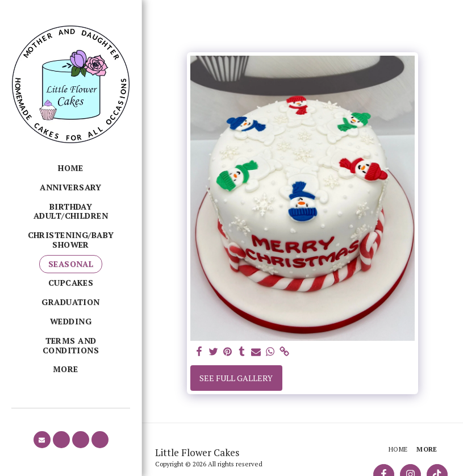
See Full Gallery (236, 378)
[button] (42, 440)
